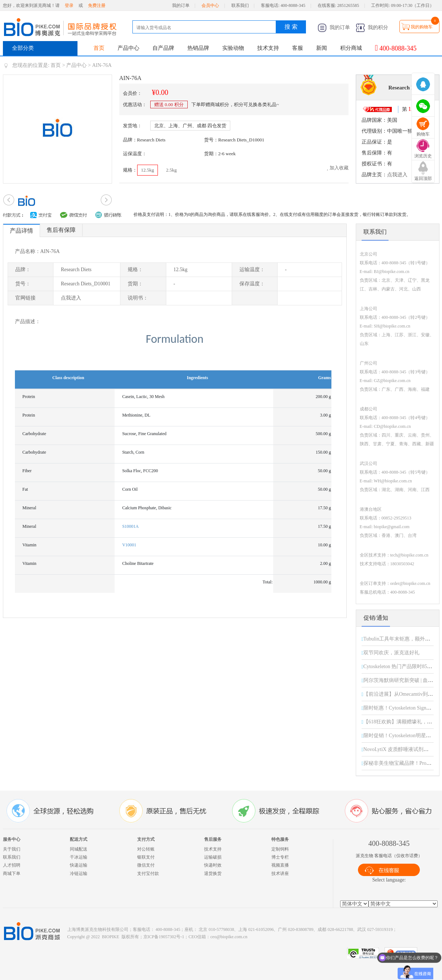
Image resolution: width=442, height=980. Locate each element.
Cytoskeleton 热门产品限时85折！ (400, 666)
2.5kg (172, 170)
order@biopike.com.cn (410, 583)
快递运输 (79, 865)
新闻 (322, 48)
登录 (69, 5)
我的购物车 (422, 27)
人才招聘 (12, 865)
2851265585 (348, 5)
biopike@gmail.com (392, 527)
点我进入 (397, 175)
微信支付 (146, 865)
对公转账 (146, 849)
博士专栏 (280, 857)
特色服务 (280, 839)
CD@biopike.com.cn (393, 426)
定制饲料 (280, 849)
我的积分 (372, 27)
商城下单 (12, 873)
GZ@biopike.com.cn (392, 381)
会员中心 (210, 5)
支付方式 (146, 839)
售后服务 (213, 839)
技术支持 (268, 48)
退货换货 (213, 873)
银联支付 (146, 857)
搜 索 (291, 27)
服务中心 (12, 839)
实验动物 (233, 48)
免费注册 (97, 5)
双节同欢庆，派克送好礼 (391, 653)
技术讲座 (280, 873)
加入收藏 (338, 168)
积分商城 (351, 48)
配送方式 (79, 839)
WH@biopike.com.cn (393, 481)
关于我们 (12, 849)
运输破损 (213, 857)
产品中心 (128, 48)
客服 (298, 48)
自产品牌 (163, 48)
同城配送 (79, 849)
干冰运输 (79, 857)
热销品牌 (198, 48)
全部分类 (23, 48)
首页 (99, 48)
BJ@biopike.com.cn (392, 272)
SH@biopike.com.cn (392, 326)
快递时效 (213, 865)
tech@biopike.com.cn (409, 555)
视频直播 (280, 865)
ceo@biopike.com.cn (229, 937)
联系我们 (240, 5)
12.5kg (148, 170)
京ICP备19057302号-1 (164, 937)
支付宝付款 (148, 873)
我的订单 (181, 5)
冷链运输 (79, 873)
